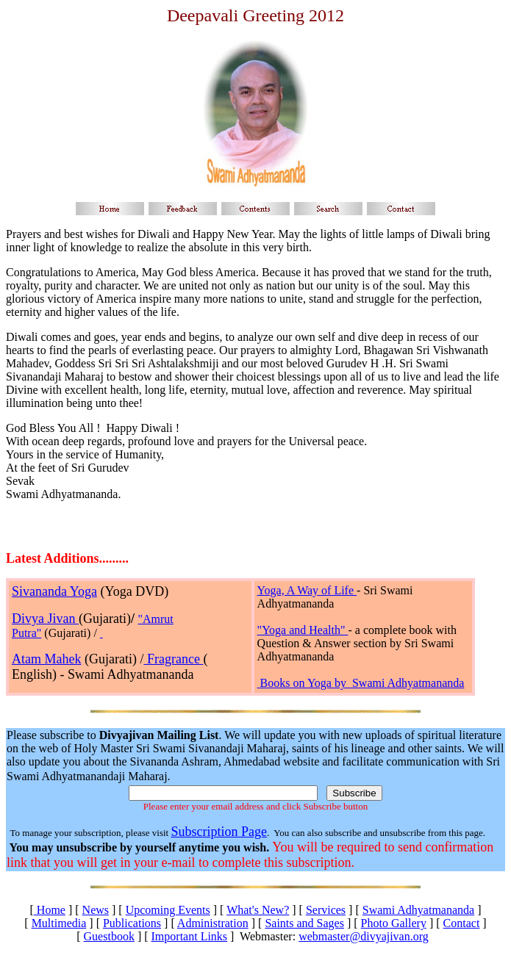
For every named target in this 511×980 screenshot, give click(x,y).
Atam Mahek (46, 659)
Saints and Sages (304, 923)
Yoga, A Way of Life (307, 590)
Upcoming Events (168, 910)
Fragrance (173, 659)
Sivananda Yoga (54, 591)
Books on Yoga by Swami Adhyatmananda (362, 683)
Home (50, 910)
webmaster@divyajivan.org (364, 936)
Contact (462, 923)
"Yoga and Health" (303, 630)
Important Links (190, 936)
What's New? (258, 910)
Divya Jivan (45, 619)
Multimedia (59, 923)
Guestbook (109, 936)
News (96, 910)
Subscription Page (219, 832)
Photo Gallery (394, 923)
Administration (213, 923)
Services (326, 910)
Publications (132, 923)
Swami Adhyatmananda (418, 910)
